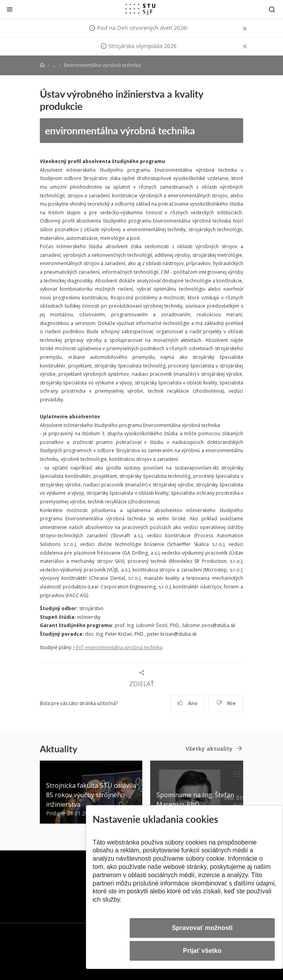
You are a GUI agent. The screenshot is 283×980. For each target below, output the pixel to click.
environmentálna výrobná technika (120, 130)
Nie (226, 703)
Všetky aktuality (209, 749)
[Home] (42, 65)
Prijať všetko (202, 951)
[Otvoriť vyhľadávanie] (272, 9)
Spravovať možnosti (202, 928)
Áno (187, 703)
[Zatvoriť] (10, 9)
